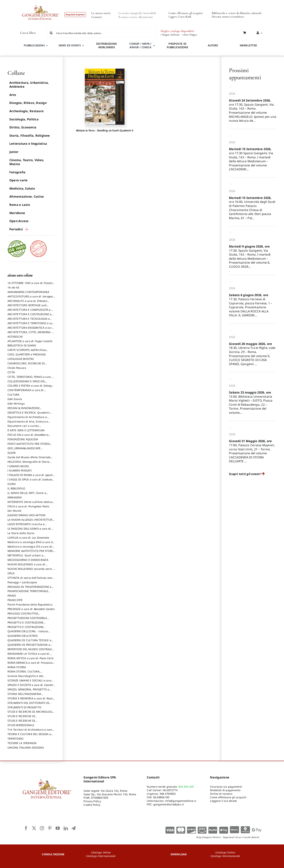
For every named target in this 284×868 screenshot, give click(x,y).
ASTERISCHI (15, 337)
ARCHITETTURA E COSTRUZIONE (29, 316)
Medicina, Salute (22, 188)
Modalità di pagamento (225, 790)
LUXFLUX (28, 538)
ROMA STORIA (17, 667)
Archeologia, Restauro (26, 111)
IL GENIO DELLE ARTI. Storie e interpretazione (27, 495)
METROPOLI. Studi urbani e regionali (25, 557)
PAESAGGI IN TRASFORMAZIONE (29, 589)
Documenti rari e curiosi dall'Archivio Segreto (23, 428)
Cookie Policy (92, 805)
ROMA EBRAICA (30, 664)
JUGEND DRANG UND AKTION (27, 515)
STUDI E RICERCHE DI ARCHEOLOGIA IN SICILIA (31, 713)
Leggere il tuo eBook (180, 17)
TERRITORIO (15, 739)
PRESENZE (31, 609)
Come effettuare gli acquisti (186, 13)
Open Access (19, 221)
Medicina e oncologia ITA (30, 548)
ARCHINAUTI (27, 303)
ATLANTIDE (30, 341)
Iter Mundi (14, 511)
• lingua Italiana (170, 35)
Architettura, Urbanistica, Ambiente (29, 85)
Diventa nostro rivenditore (228, 17)
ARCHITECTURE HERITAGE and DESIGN (27, 307)
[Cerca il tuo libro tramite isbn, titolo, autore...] (102, 33)
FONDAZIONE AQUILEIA (23, 439)
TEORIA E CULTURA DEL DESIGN (29, 736)
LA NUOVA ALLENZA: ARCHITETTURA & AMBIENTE (31, 521)
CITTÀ (11, 372)
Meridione (17, 213)
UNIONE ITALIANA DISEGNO (26, 748)
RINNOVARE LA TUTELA (29, 655)
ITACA (28, 506)
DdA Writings (16, 404)
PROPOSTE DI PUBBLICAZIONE (177, 45)
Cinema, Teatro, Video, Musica (27, 162)
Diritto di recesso (221, 794)
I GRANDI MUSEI (18, 466)
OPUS (11, 573)
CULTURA (13, 395)
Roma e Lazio (20, 205)
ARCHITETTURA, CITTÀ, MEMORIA (30, 334)
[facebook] (26, 828)
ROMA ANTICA (31, 658)
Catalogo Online (101, 852)
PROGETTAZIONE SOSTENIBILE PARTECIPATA (27, 620)
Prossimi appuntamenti (245, 74)
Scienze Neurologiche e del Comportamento (25, 678)
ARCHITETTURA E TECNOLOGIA (29, 320)
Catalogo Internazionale (101, 856)
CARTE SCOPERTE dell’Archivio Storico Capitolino (27, 352)
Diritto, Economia (23, 127)
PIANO (12, 596)
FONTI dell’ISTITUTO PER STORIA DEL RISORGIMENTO (29, 445)
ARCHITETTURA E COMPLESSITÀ (29, 311)
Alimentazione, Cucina (27, 196)
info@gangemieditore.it (181, 801)
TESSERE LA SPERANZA (22, 743)
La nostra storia (101, 13)
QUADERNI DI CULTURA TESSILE (29, 642)
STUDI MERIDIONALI (21, 725)
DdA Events (15, 399)
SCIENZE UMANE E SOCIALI (29, 682)
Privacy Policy (92, 801)
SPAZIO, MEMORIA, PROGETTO (28, 691)
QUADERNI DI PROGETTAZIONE (29, 646)
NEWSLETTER (248, 45)
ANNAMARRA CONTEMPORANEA (28, 292)
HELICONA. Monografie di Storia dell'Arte (28, 463)
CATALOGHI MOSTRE (21, 359)
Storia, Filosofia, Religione (30, 136)
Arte (13, 95)
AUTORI (213, 45)
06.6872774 (170, 790)
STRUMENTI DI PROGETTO (24, 707)
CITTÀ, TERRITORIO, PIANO (31, 379)
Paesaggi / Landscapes (22, 582)
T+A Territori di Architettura (30, 731)
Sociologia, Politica (24, 119)
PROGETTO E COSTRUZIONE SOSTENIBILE (25, 629)
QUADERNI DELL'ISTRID (23, 636)
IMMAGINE (15, 497)
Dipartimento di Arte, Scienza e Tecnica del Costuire (28, 423)
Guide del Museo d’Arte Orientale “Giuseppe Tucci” (29, 459)
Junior (14, 152)
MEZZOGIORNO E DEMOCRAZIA (28, 560)
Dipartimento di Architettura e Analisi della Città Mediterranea (28, 419)
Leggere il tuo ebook (223, 801)
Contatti (97, 17)
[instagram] (42, 828)
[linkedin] (66, 828)
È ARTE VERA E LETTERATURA (26, 430)
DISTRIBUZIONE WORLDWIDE (107, 45)
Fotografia (17, 172)
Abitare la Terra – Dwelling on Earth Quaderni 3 (105, 130)
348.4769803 (168, 794)
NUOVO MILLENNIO (26, 566)
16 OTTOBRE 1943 (30, 285)
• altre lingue (189, 35)
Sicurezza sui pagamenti (226, 787)
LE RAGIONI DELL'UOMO (29, 530)
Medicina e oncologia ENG (31, 544)
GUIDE (12, 453)
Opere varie (19, 180)
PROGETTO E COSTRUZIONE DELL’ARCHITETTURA (25, 624)
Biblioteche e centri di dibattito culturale (237, 13)
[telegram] (74, 828)
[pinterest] (50, 828)
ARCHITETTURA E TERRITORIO (31, 325)
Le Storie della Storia (21, 533)
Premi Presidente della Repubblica (30, 604)
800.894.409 (186, 787)
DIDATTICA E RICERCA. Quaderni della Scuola (29, 414)
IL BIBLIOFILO (16, 488)
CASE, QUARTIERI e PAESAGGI (27, 354)
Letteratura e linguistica (28, 144)
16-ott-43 (13, 287)
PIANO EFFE (15, 600)
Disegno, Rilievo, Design (28, 103)
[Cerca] (51, 33)
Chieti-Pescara (17, 368)
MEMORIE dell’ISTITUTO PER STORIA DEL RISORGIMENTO (31, 553)
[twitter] (34, 828)
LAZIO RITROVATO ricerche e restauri (26, 526)
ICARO (12, 484)
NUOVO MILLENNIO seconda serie (31, 571)
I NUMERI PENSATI (20, 470)
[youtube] (58, 828)
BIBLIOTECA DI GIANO (22, 345)
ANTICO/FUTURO (31, 298)
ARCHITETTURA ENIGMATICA (30, 329)
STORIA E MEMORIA (30, 700)
